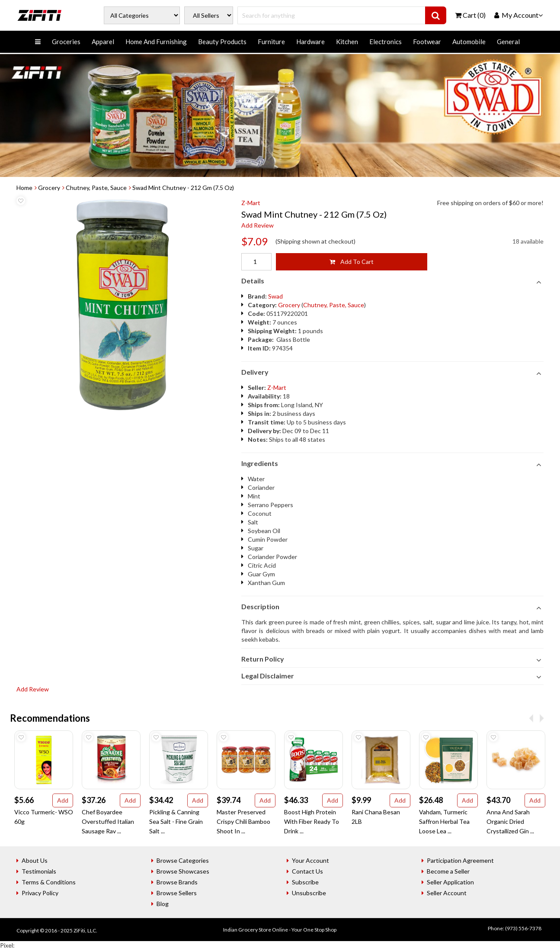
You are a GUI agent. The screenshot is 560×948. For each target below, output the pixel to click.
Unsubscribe (309, 893)
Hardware (310, 42)
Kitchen (347, 42)
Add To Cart (352, 262)
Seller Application (450, 882)
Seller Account (447, 893)
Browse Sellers (177, 893)
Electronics (386, 42)
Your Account (310, 860)
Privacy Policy (40, 893)
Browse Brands (177, 882)
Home (24, 188)
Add (63, 800)
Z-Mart (251, 203)
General (508, 42)
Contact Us (307, 871)
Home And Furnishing (156, 42)
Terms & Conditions (49, 882)
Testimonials (39, 871)
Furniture (271, 42)
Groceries (66, 42)
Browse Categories (183, 860)
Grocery (49, 188)
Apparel (103, 42)
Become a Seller (448, 871)
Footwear (427, 42)
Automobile (469, 42)
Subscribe (305, 882)
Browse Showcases (183, 871)
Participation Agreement (460, 860)
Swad (275, 296)
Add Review (258, 225)
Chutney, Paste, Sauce (96, 188)
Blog (163, 904)
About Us (35, 860)
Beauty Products (222, 42)
